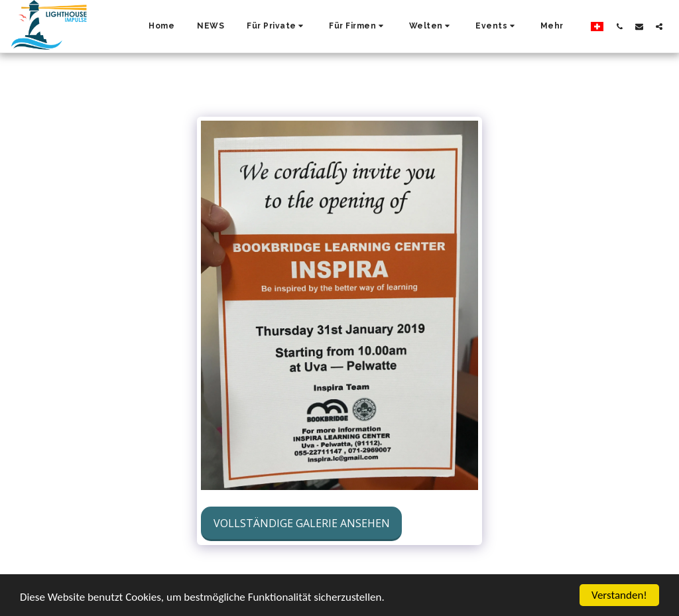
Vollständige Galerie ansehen (302, 523)
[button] (277, 27)
